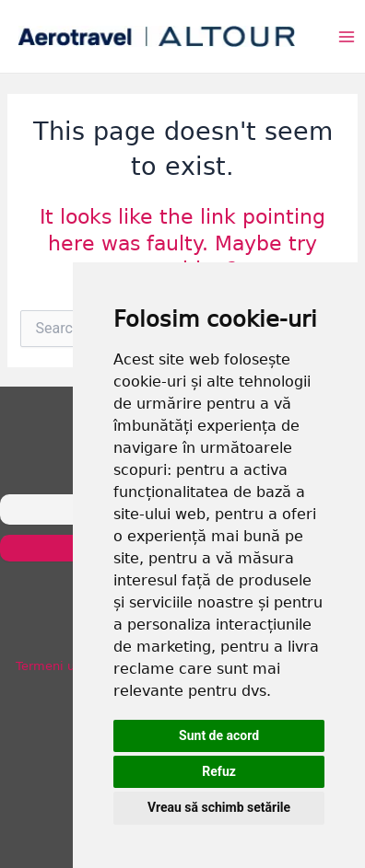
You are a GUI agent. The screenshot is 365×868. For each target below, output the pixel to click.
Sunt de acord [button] (219, 735)
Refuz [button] (219, 771)
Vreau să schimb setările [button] (219, 807)
